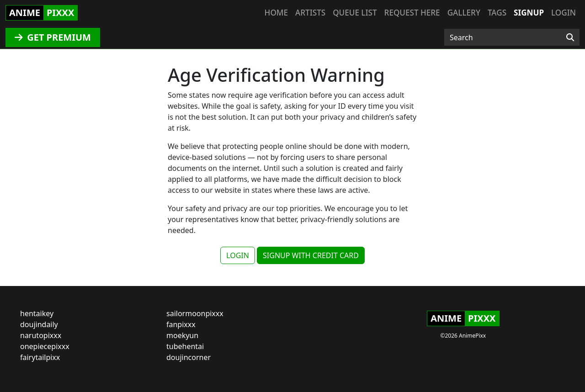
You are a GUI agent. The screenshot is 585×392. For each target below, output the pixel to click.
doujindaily (39, 324)
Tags (497, 13)
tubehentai (185, 346)
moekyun (182, 335)
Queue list (355, 13)
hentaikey (37, 313)
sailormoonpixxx (195, 313)
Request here (412, 13)
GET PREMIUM (53, 37)
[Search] (570, 37)
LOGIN (238, 255)
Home (276, 13)
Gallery (464, 13)
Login (564, 13)
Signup (529, 13)
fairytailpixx (40, 357)
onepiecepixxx (45, 346)
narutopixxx (41, 335)
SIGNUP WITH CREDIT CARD (311, 255)
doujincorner (189, 357)
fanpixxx (181, 324)
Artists (310, 13)
